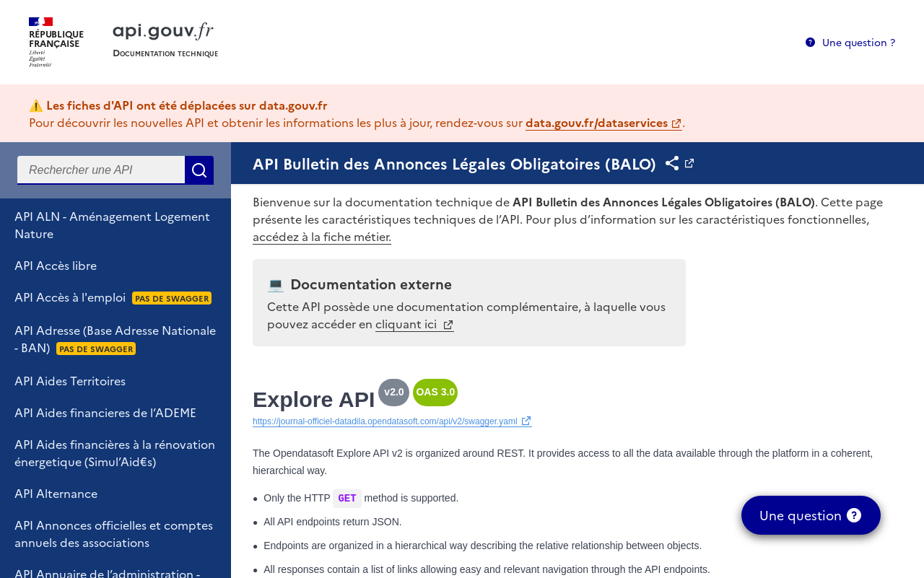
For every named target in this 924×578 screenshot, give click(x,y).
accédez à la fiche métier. (322, 236)
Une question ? (859, 42)
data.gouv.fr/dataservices (597, 122)
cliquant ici (407, 323)
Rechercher (199, 170)
